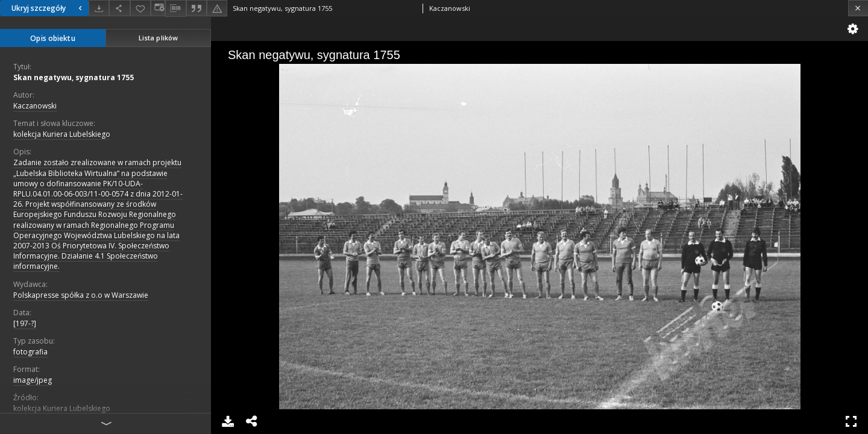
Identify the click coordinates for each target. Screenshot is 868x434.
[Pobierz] (99, 8)
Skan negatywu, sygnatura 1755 (74, 77)
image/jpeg (33, 380)
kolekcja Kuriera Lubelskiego (62, 134)
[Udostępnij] (119, 8)
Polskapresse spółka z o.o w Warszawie (81, 295)
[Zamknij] (858, 8)
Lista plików (158, 38)
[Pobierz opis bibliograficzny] (175, 8)
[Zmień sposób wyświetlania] (158, 8)
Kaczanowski (35, 106)
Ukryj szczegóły (48, 8)
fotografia (30, 352)
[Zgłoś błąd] (217, 8)
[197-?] (25, 323)
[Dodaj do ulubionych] (140, 8)
